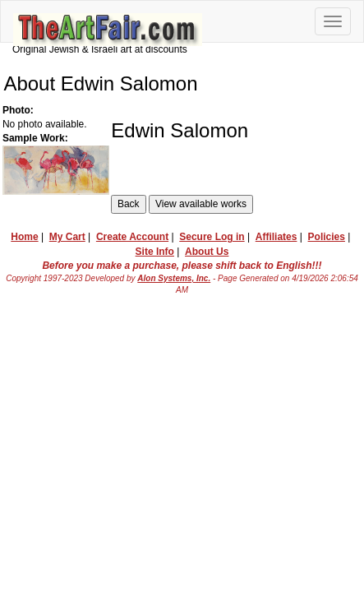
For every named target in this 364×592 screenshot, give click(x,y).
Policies (327, 237)
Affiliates (276, 237)
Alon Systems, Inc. (174, 278)
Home (24, 237)
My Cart (67, 237)
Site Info (155, 252)
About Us (207, 252)
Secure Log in (212, 237)
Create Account (132, 237)
